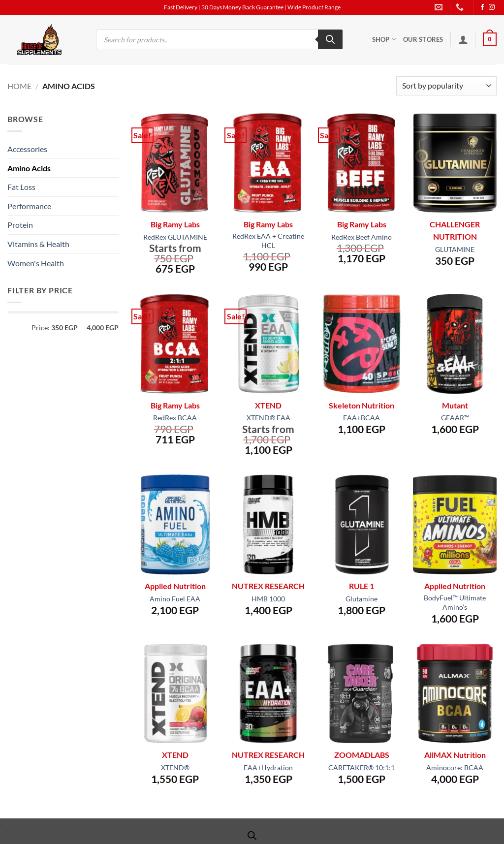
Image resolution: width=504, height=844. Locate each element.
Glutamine (362, 599)
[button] (463, 39)
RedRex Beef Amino (362, 237)
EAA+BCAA (362, 418)
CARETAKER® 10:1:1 (362, 767)
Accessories (27, 149)
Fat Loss (21, 187)
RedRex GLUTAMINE (175, 237)
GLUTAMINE (455, 249)
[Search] (330, 39)
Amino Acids (29, 168)
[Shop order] (446, 86)
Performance (29, 206)
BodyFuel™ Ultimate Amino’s (455, 602)
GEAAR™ (455, 418)
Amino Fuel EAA (175, 599)
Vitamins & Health (38, 244)
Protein (20, 225)
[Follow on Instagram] (492, 7)
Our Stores (423, 39)
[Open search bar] (252, 835)
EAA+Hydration (268, 767)
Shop (384, 39)
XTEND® (175, 767)
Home (19, 86)
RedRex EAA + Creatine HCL (268, 241)
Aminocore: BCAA (455, 767)
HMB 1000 (268, 599)
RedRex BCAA (175, 418)
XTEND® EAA (268, 418)
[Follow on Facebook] (482, 7)
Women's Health (36, 263)
